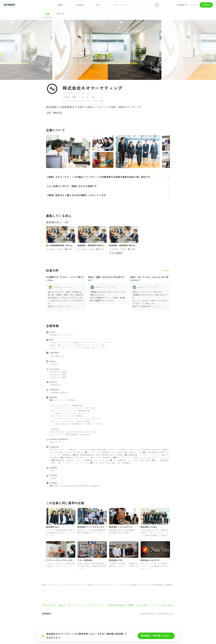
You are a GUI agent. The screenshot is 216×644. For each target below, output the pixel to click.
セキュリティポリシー (96, 605)
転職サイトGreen (49, 585)
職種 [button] (60, 5)
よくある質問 (142, 605)
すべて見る (166, 271)
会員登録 (206, 5)
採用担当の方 (183, 5)
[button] (108, 177)
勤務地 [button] (80, 5)
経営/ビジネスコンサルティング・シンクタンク (106, 585)
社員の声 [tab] (61, 14)
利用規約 (131, 605)
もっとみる (66, 306)
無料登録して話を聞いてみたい (156, 636)
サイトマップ (154, 605)
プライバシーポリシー (76, 605)
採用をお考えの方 (49, 605)
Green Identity (168, 605)
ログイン (194, 5)
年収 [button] (98, 5)
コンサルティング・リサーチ (72, 585)
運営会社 (62, 605)
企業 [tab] (47, 14)
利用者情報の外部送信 (116, 605)
